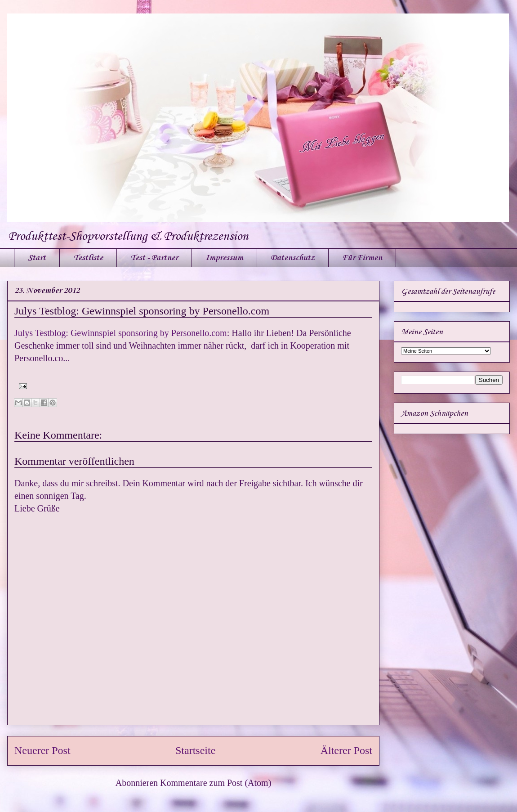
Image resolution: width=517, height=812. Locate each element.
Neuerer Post (42, 750)
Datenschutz (293, 258)
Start (37, 258)
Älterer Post (346, 750)
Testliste (88, 258)
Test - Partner (154, 258)
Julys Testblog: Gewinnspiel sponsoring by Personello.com (142, 311)
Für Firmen (362, 258)
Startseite (195, 750)
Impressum (224, 258)
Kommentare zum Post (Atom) (216, 783)
